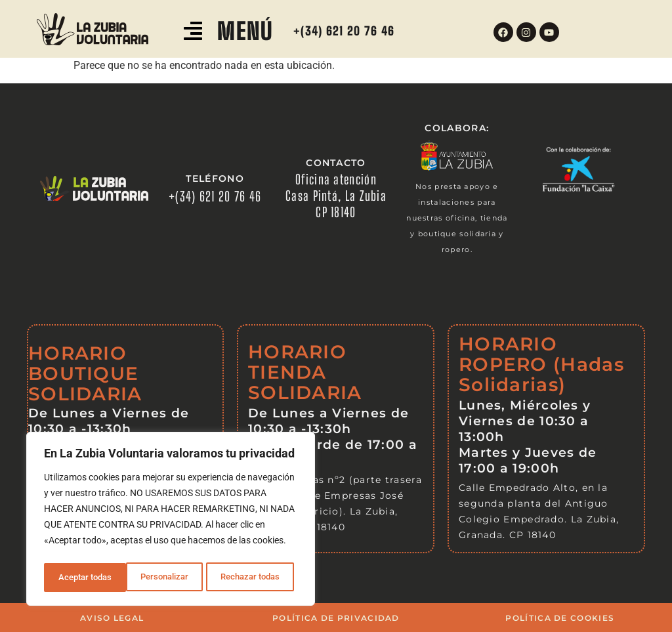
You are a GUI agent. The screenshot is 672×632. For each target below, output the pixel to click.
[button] (193, 32)
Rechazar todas (168, 578)
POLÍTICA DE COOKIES (560, 618)
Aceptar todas (257, 578)
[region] (171, 521)
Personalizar (82, 578)
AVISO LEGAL (112, 618)
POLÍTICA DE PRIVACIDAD (336, 618)
